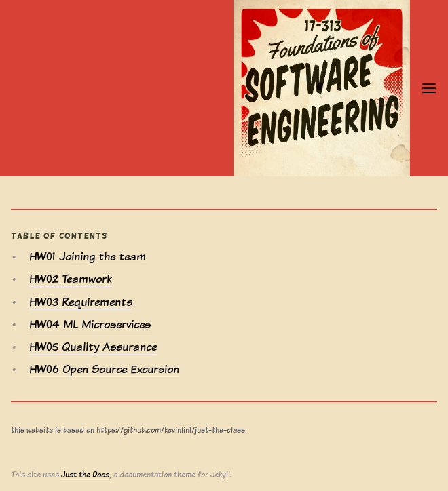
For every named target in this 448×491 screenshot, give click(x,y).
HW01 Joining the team (88, 257)
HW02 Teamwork (71, 279)
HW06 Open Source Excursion (104, 369)
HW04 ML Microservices (90, 325)
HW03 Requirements (81, 302)
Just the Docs (85, 475)
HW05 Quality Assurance (93, 347)
